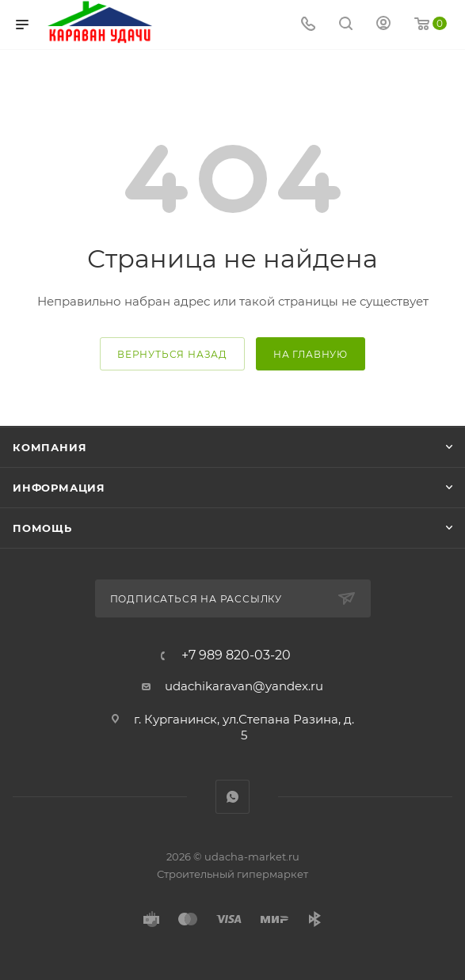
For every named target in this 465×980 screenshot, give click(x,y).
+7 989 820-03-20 (236, 655)
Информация (59, 488)
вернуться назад (172, 354)
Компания (50, 447)
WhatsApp (232, 797)
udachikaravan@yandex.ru (244, 686)
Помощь (42, 528)
